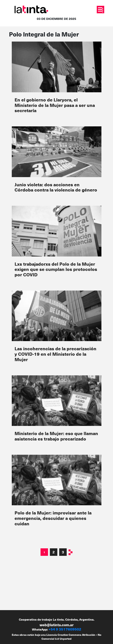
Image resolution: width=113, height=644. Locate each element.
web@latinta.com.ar (57, 625)
